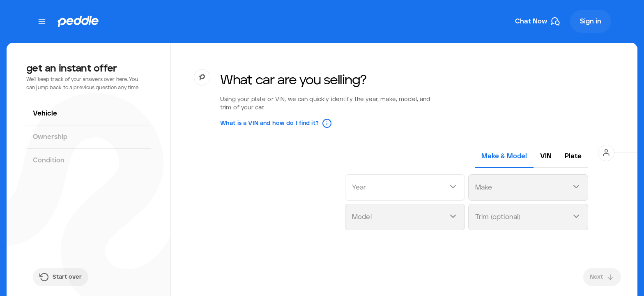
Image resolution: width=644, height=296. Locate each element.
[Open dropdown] (453, 188)
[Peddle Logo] (78, 21)
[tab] (504, 156)
